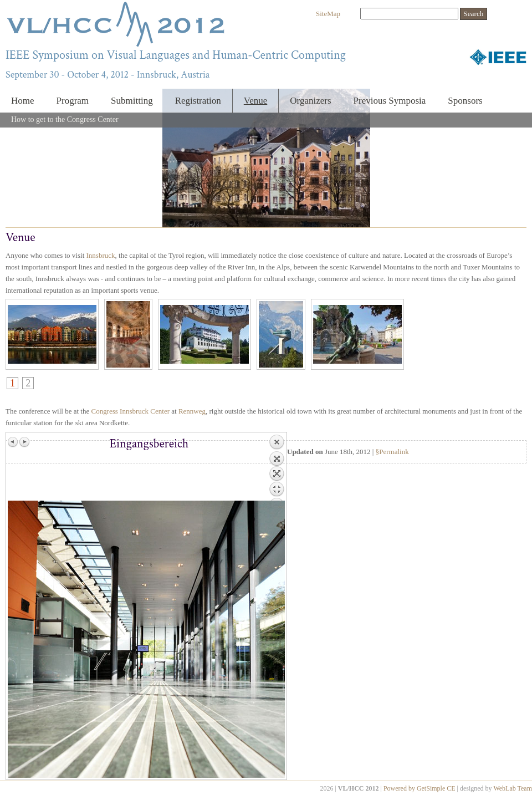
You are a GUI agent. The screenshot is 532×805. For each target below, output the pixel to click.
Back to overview (277, 467)
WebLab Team (513, 788)
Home (23, 101)
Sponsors (465, 101)
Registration (198, 101)
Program (73, 101)
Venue (255, 101)
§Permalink (392, 452)
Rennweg (192, 411)
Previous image (13, 442)
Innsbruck (101, 255)
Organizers (310, 101)
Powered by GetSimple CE (420, 788)
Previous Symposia (390, 101)
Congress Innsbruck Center (130, 411)
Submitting (132, 101)
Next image (24, 442)
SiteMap (328, 14)
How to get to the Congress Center (65, 119)
